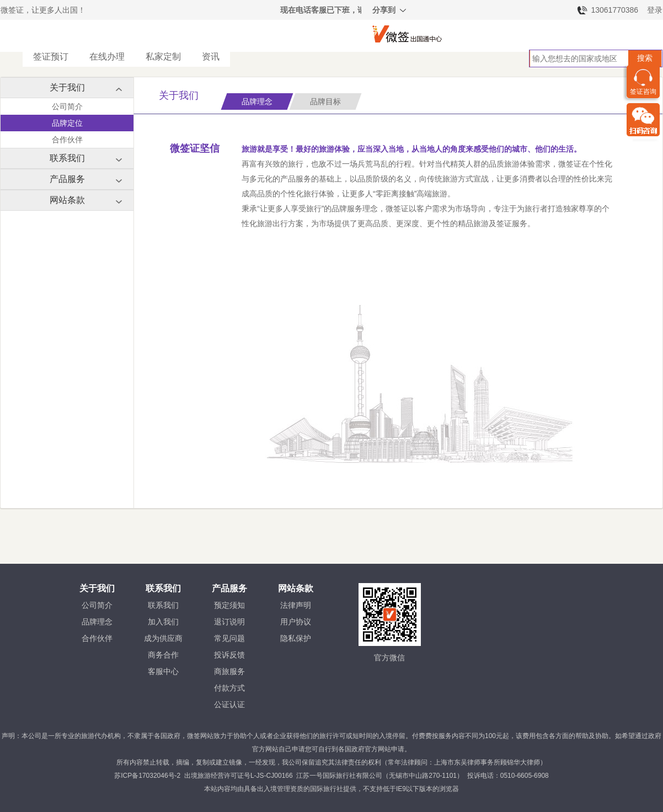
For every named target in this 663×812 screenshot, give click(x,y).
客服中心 (163, 671)
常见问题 (229, 638)
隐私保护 (296, 638)
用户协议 (296, 622)
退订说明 (229, 622)
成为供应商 (163, 638)
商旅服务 (229, 671)
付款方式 (229, 688)
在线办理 (107, 57)
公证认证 (229, 704)
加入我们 (163, 622)
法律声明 (296, 605)
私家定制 (163, 57)
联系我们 (163, 605)
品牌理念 (97, 622)
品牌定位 (67, 123)
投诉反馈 (229, 655)
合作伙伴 (67, 140)
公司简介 (67, 106)
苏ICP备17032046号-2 (147, 776)
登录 (655, 10)
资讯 (211, 57)
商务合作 (163, 655)
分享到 (390, 12)
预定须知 (229, 605)
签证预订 (51, 57)
